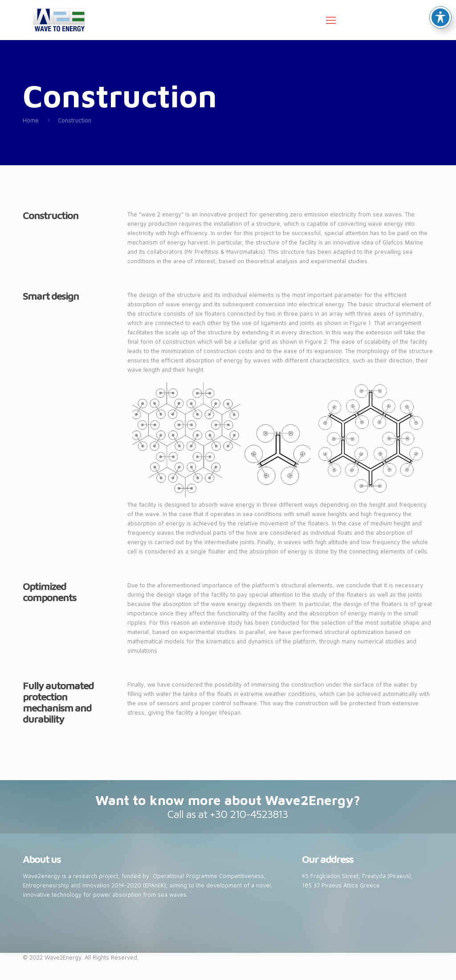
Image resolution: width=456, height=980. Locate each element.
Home (31, 120)
